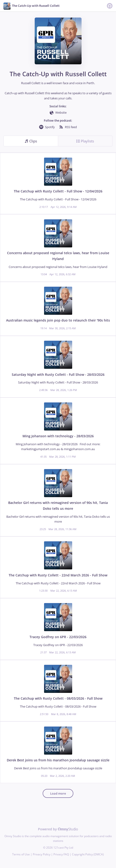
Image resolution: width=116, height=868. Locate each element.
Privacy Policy (42, 854)
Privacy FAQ (61, 854)
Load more (58, 794)
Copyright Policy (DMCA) (88, 854)
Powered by (58, 829)
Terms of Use (21, 854)
